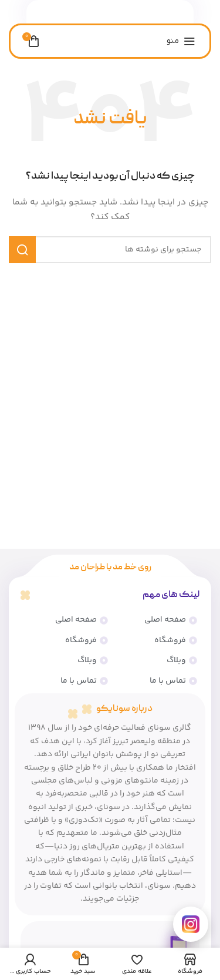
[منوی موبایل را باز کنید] (181, 41)
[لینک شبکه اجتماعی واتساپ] (104, 12)
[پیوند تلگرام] (89, 12)
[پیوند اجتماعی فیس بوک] (132, 12)
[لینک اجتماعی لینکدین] (118, 12)
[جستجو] (110, 250)
